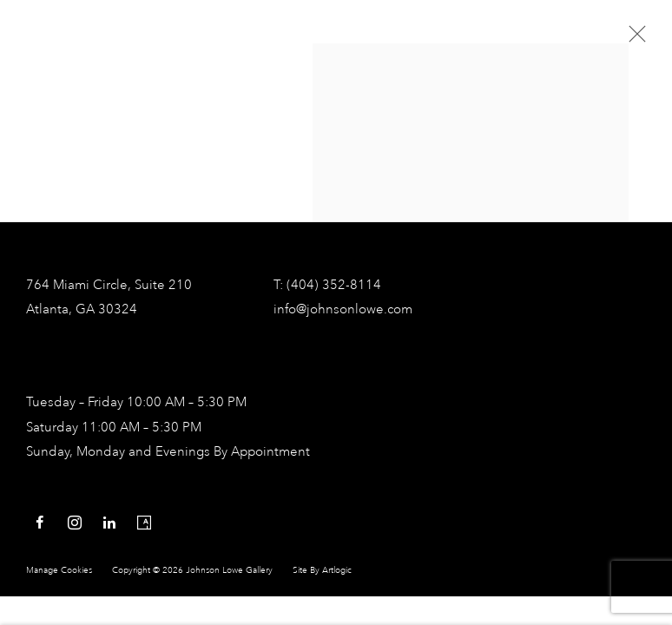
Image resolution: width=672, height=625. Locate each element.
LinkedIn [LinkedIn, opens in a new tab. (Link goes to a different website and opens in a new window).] (109, 523)
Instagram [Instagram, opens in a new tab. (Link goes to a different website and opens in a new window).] (75, 523)
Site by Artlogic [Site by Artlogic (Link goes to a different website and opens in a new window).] (322, 570)
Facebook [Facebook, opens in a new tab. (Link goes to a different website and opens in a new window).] (40, 523)
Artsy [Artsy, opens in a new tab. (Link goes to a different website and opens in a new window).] (144, 523)
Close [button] (633, 39)
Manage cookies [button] (59, 570)
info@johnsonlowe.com (343, 310)
